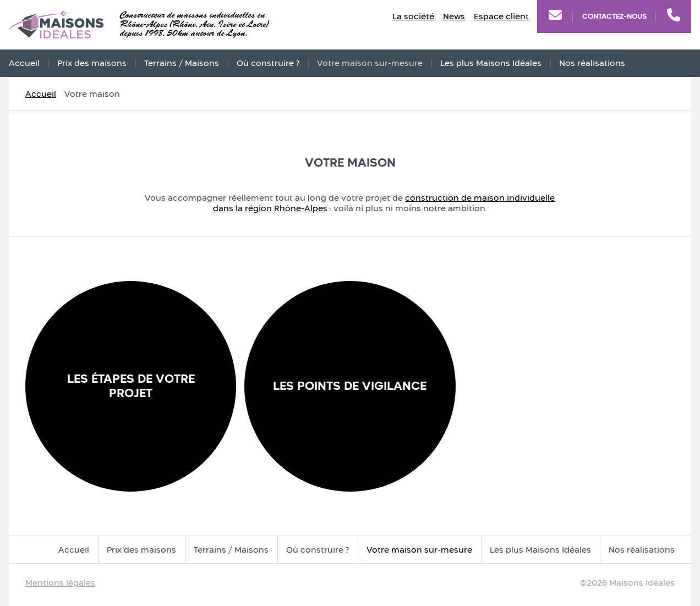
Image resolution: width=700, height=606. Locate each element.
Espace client (501, 16)
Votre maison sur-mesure (370, 63)
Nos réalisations (592, 63)
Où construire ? (268, 63)
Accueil (24, 63)
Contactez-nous (614, 16)
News (454, 16)
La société (413, 16)
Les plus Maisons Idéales (491, 63)
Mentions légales (60, 583)
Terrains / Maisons (182, 63)
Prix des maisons (92, 63)
